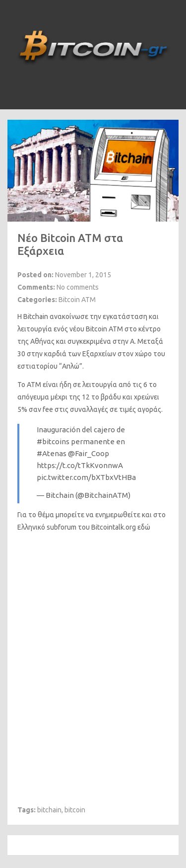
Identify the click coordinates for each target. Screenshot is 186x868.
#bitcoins (53, 441)
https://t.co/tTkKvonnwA (80, 465)
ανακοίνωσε (69, 316)
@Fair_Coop (89, 453)
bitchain (49, 810)
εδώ (144, 527)
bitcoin (75, 810)
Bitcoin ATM (77, 300)
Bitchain (36, 316)
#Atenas (52, 453)
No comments (78, 287)
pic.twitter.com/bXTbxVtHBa (86, 477)
